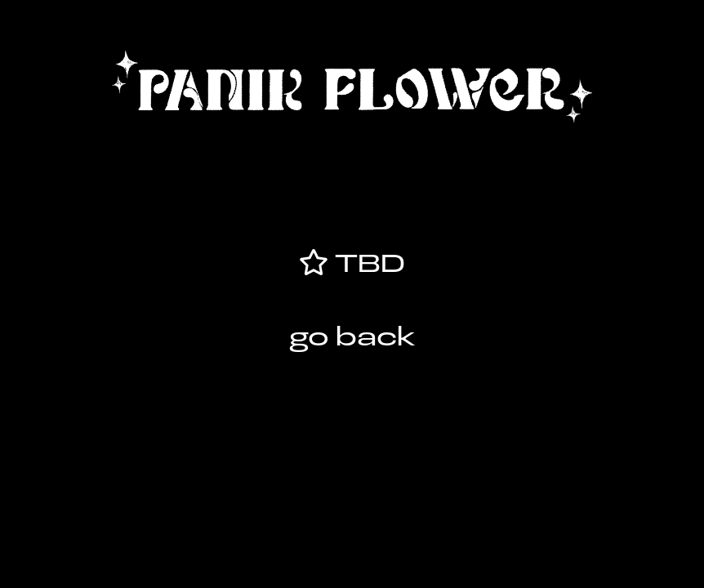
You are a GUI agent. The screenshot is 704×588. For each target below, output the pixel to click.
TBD (366, 265)
